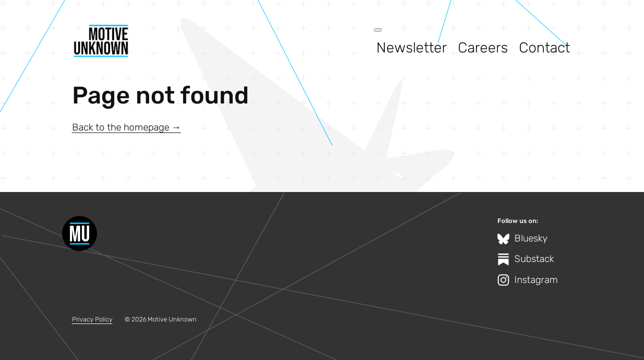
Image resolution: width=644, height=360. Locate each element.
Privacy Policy (92, 319)
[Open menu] (378, 30)
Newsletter (412, 47)
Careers (483, 47)
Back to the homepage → (127, 127)
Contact (544, 47)
